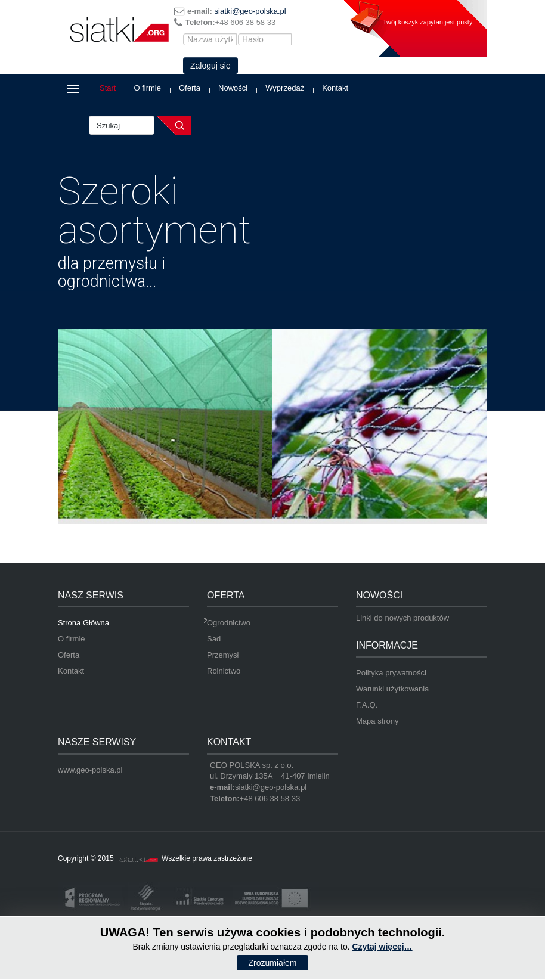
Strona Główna (83, 623)
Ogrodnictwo (229, 623)
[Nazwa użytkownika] (210, 39)
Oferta (190, 88)
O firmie (147, 88)
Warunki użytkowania (392, 689)
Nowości (233, 88)
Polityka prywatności (391, 673)
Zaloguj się (210, 66)
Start (108, 88)
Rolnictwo (224, 671)
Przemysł (223, 655)
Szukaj (174, 126)
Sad (214, 639)
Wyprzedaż (285, 88)
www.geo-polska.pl (90, 770)
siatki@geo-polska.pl (250, 11)
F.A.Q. (367, 705)
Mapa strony (377, 721)
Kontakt (335, 88)
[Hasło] (265, 39)
